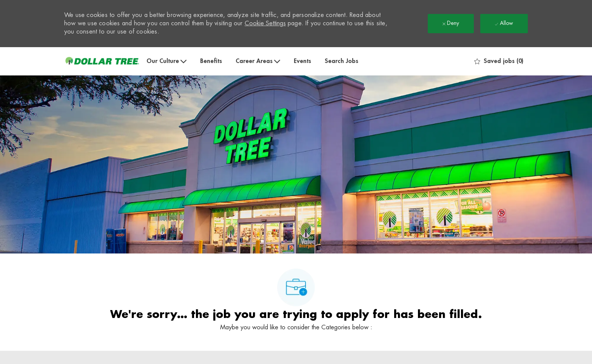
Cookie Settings (265, 23)
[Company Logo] (102, 61)
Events (302, 61)
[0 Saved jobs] (499, 61)
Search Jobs (341, 61)
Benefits (211, 61)
